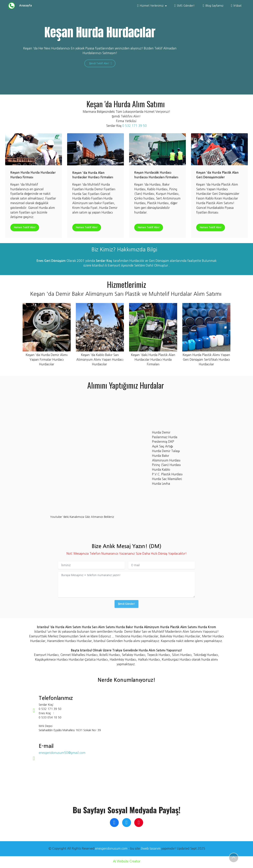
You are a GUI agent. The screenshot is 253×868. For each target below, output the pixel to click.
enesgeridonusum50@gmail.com (62, 754)
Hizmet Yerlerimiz (150, 6)
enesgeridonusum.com (111, 850)
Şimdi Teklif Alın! (100, 64)
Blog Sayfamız (213, 6)
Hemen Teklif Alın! (27, 228)
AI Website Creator (127, 863)
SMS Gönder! (185, 6)
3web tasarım (151, 850)
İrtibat (236, 6)
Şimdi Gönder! (126, 605)
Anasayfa (25, 6)
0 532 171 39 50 (135, 126)
